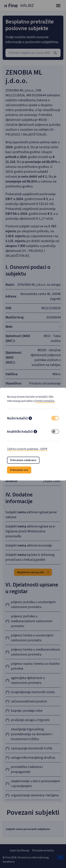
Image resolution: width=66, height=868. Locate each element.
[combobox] (33, 53)
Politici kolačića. (45, 401)
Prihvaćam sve (19, 470)
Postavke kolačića (43, 850)
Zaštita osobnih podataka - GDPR (27, 449)
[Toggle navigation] (58, 6)
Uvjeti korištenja (19, 850)
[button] (30, 419)
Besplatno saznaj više (33, 572)
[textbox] (33, 53)
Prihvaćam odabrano (23, 460)
